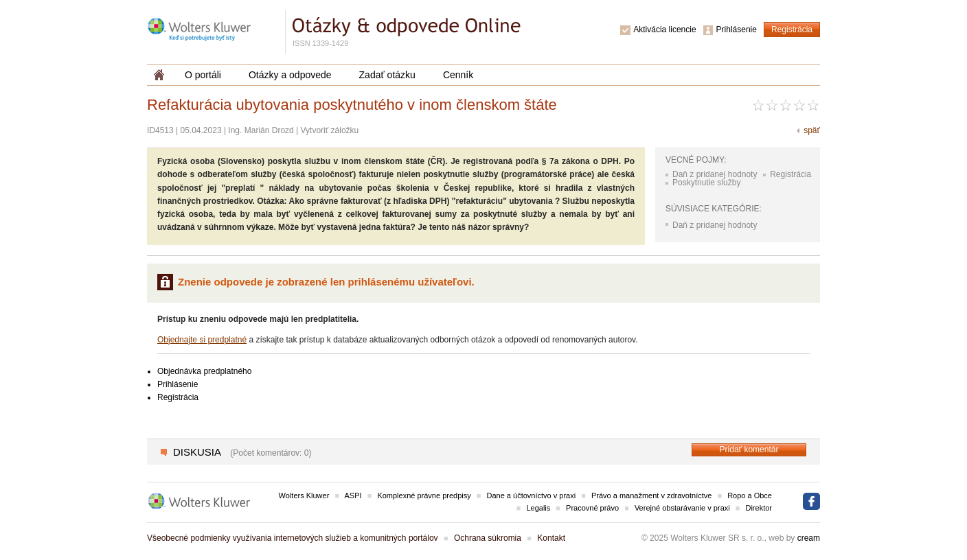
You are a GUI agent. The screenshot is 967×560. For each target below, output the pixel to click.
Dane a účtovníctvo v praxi (532, 495)
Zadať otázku (387, 75)
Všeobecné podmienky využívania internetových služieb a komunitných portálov (293, 538)
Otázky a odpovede (290, 75)
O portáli (203, 75)
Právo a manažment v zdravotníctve (651, 495)
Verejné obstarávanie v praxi (682, 508)
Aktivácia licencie (664, 30)
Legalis (538, 508)
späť (812, 130)
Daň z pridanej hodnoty (715, 174)
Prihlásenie (737, 30)
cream (809, 538)
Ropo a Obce (750, 495)
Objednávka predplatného (204, 371)
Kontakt (551, 538)
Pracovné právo (592, 508)
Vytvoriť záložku (330, 130)
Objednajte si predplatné (202, 340)
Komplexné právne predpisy (424, 495)
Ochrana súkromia (488, 538)
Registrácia (792, 30)
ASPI (353, 495)
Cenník (458, 75)
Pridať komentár (749, 450)
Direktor (759, 508)
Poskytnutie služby (706, 183)
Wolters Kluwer (304, 495)
